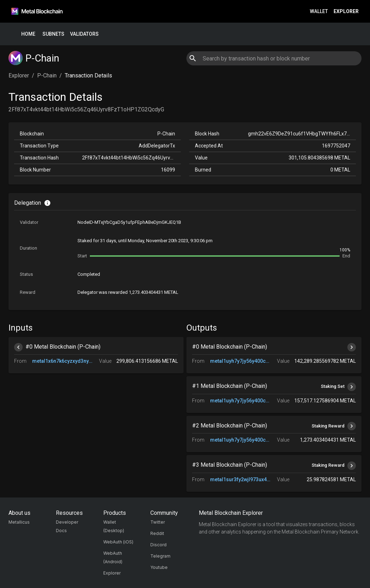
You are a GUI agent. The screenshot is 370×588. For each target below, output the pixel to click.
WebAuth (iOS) (118, 542)
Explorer (346, 11)
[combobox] (274, 58)
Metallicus (19, 522)
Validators (84, 34)
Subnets (53, 34)
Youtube (159, 567)
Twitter (158, 522)
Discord (158, 545)
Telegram (160, 556)
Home (28, 34)
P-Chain (47, 75)
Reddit (157, 533)
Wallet (319, 11)
